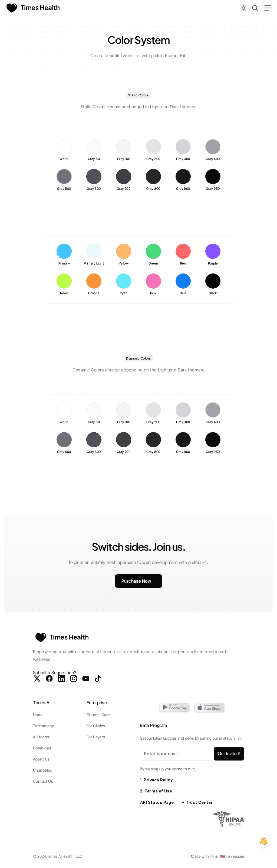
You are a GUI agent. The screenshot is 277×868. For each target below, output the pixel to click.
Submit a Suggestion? (55, 673)
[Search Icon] (255, 8)
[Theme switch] (243, 8)
